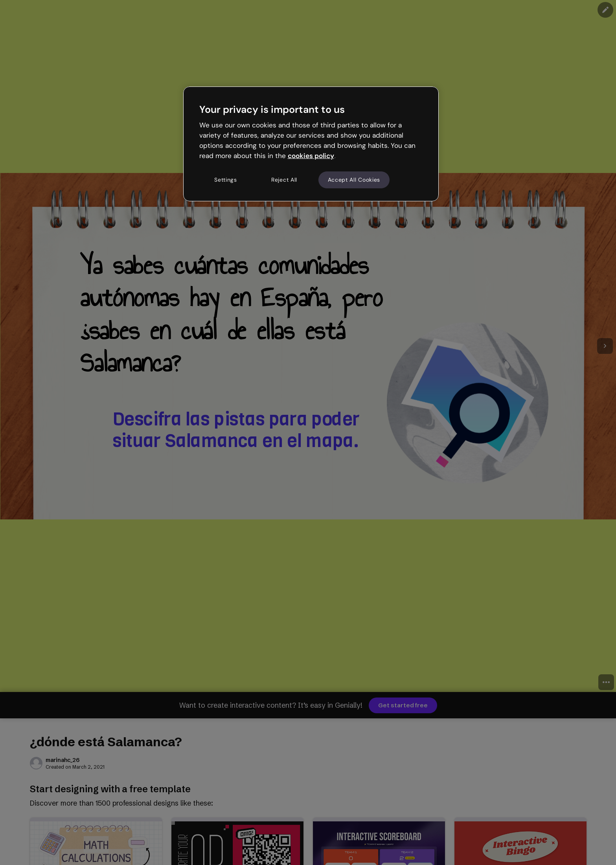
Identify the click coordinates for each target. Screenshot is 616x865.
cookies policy (311, 156)
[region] (311, 144)
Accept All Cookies (354, 180)
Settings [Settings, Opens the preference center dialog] (226, 180)
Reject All (284, 180)
